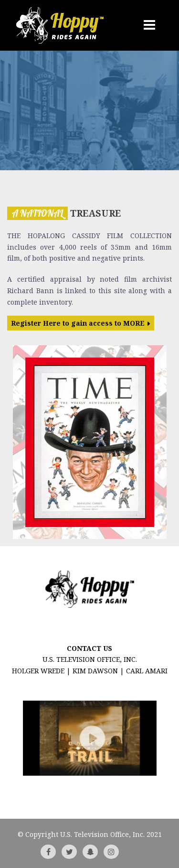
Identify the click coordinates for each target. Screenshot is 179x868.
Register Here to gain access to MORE (78, 323)
